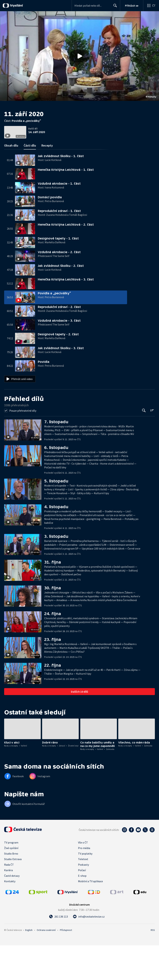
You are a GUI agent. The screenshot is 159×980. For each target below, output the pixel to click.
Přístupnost (66, 965)
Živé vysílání (11, 883)
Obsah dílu (11, 180)
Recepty (47, 180)
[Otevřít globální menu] (151, 6)
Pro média (84, 883)
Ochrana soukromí (46, 965)
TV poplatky (85, 888)
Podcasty (83, 899)
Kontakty (10, 916)
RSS (153, 965)
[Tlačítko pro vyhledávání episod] (144, 445)
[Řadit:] (152, 445)
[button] (79, 56)
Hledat (114, 7)
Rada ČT (9, 899)
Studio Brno (11, 888)
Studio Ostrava (13, 894)
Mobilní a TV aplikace (90, 916)
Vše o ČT (83, 877)
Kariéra (8, 905)
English (29, 965)
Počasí (82, 905)
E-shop (82, 910)
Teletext (83, 894)
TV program (11, 877)
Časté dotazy (12, 910)
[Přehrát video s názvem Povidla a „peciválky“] (80, 56)
